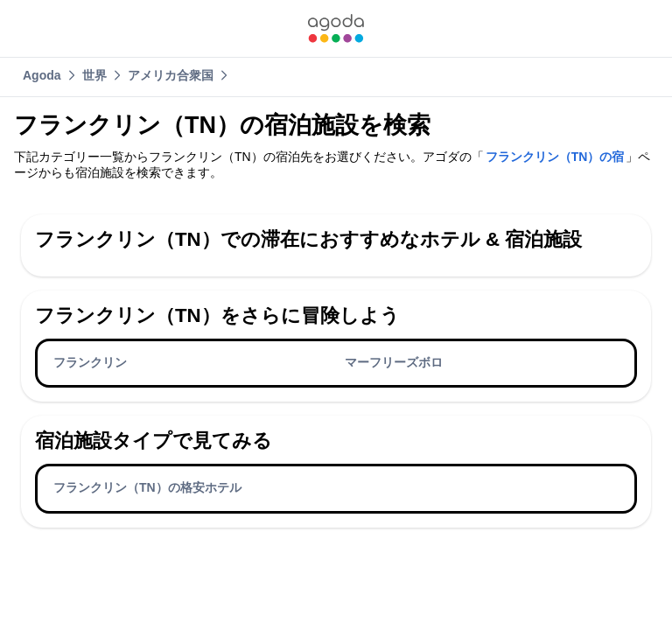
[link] (336, 28)
